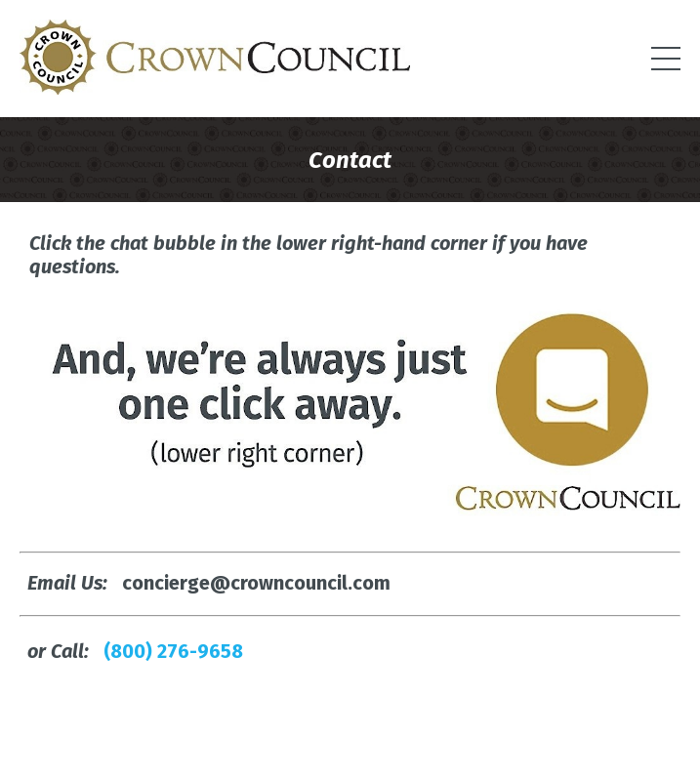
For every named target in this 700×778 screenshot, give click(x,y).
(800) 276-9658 (173, 651)
